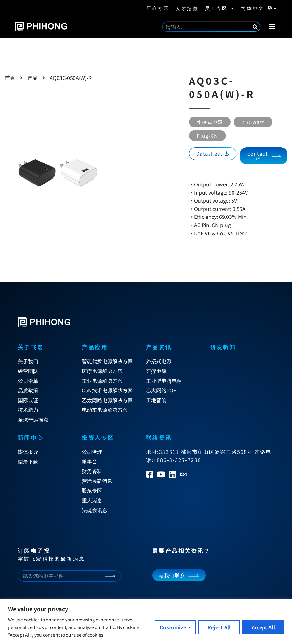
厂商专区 (158, 8)
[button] (272, 26)
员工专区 (220, 8)
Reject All (219, 627)
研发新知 (223, 347)
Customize (173, 627)
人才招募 (187, 8)
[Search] (255, 27)
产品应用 (95, 347)
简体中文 (259, 8)
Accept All (263, 627)
